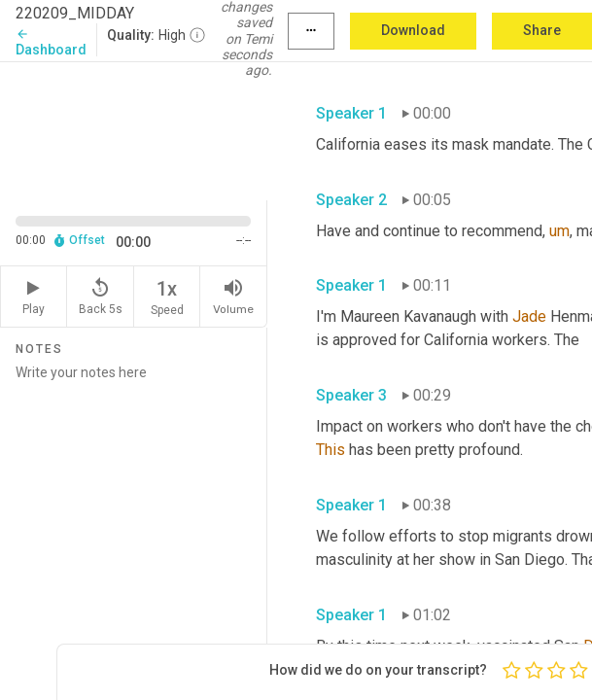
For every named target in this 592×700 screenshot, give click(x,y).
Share (542, 30)
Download (413, 30)
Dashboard (51, 42)
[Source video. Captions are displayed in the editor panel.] (134, 129)
